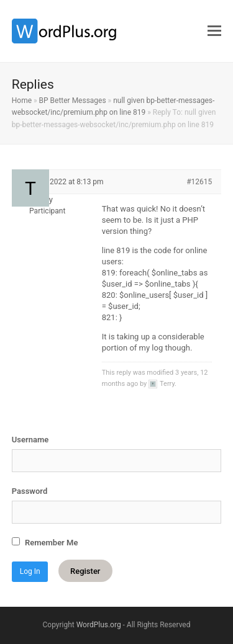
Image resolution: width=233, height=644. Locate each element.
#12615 (199, 182)
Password (30, 491)
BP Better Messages (73, 101)
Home (22, 101)
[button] (214, 31)
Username (30, 440)
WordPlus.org (99, 625)
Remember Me (45, 542)
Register (85, 571)
